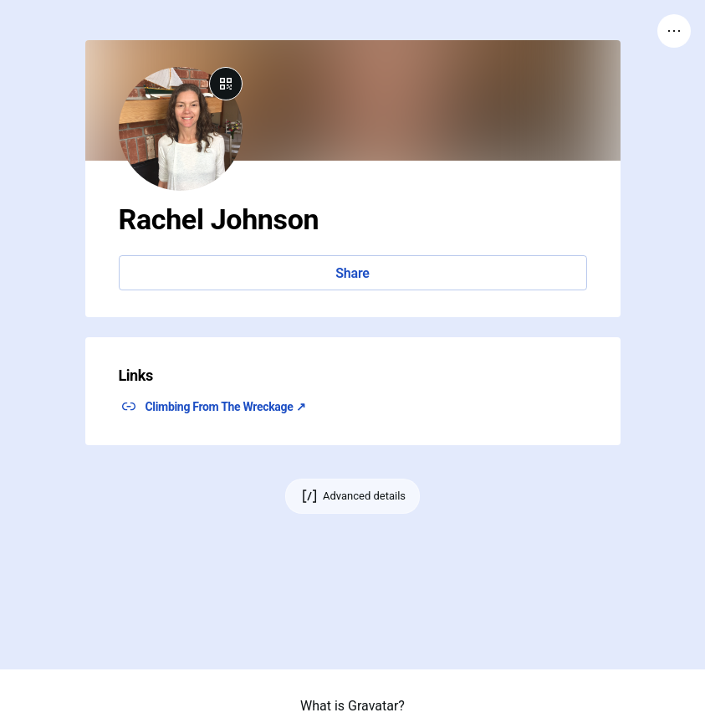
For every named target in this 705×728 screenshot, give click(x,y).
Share (352, 273)
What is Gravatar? (352, 706)
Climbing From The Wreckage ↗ (226, 407)
